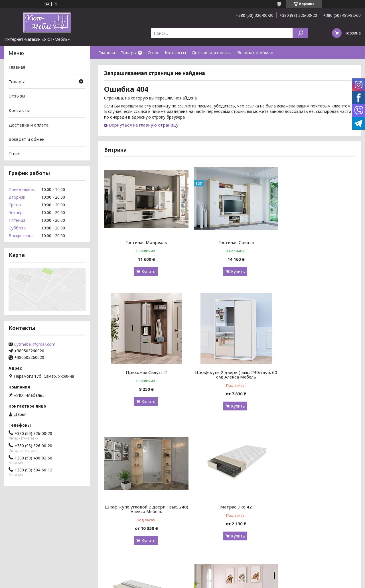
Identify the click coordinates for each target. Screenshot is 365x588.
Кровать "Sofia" (230, 507)
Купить (146, 271)
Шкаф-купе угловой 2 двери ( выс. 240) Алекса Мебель (229, 375)
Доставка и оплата (212, 52)
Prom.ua (208, 577)
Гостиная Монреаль (144, 242)
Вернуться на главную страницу (144, 125)
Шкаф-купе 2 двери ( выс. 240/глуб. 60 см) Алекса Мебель (144, 375)
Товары (129, 52)
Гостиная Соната (230, 242)
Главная (107, 52)
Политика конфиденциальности (220, 582)
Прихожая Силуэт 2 (315, 242)
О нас (153, 52)
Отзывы (17, 96)
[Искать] (300, 33)
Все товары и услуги (330, 557)
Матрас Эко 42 (315, 372)
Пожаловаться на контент (169, 582)
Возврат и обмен (255, 52)
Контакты (175, 52)
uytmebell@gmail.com (35, 344)
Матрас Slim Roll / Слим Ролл (144, 507)
